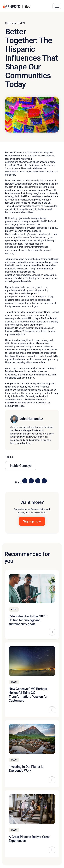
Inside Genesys (21, 466)
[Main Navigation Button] (57, 6)
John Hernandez (31, 419)
